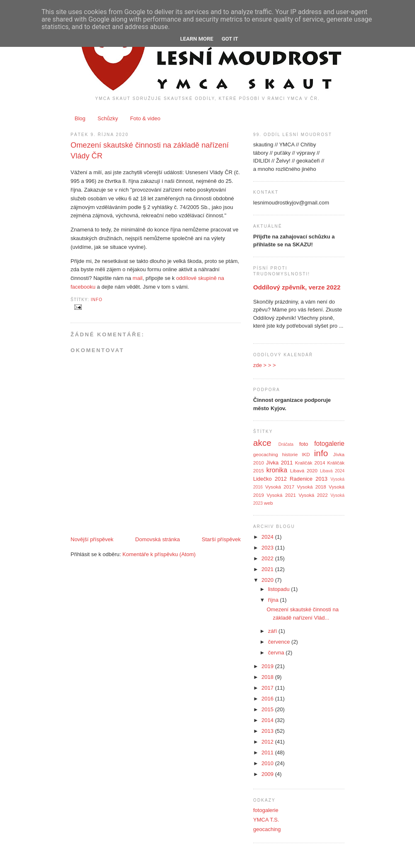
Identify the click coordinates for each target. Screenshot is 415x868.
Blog (80, 118)
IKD (306, 454)
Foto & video (145, 118)
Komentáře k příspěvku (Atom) (159, 554)
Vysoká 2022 (313, 495)
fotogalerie (329, 444)
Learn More (197, 39)
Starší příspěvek (221, 539)
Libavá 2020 (304, 470)
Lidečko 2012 (270, 479)
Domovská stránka (158, 539)
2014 (268, 720)
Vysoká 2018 (312, 487)
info (97, 300)
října (274, 600)
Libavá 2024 (332, 471)
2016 (268, 699)
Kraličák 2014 (310, 463)
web (268, 503)
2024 (268, 537)
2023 (268, 548)
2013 (268, 731)
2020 (268, 580)
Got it (230, 39)
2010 (268, 763)
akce (262, 443)
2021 (268, 569)
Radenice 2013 (309, 479)
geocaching (266, 454)
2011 (268, 753)
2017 (268, 688)
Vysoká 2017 (280, 487)
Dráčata (286, 444)
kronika (277, 470)
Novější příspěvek (92, 539)
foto (304, 444)
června (277, 653)
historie (290, 454)
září (273, 631)
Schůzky (108, 118)
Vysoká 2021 (281, 495)
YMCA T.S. (266, 820)
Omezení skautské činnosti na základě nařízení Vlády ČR (150, 150)
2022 (268, 558)
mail (138, 278)
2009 (268, 774)
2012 (268, 742)
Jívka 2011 (280, 463)
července (280, 642)
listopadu (280, 589)
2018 (268, 677)
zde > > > (265, 365)
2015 (268, 709)
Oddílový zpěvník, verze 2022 (297, 287)
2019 (268, 666)
